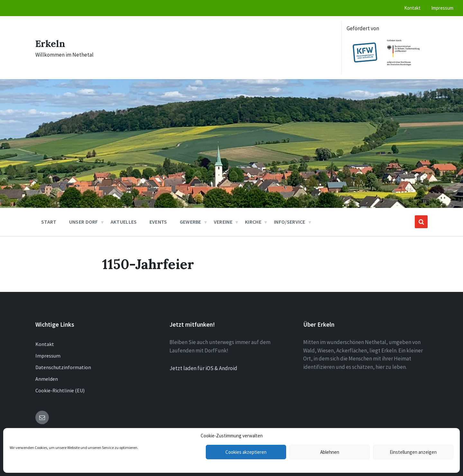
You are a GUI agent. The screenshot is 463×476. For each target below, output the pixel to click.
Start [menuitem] (49, 222)
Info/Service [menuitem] (290, 222)
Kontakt (45, 344)
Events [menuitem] (158, 222)
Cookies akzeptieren (246, 452)
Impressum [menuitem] (442, 8)
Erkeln (51, 43)
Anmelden (47, 379)
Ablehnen (330, 452)
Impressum (48, 356)
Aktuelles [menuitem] (124, 222)
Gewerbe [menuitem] (191, 222)
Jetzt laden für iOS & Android (203, 368)
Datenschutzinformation (63, 367)
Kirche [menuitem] (253, 222)
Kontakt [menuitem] (412, 8)
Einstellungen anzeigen (413, 452)
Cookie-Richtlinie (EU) (60, 390)
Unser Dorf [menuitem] (84, 222)
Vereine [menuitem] (223, 222)
